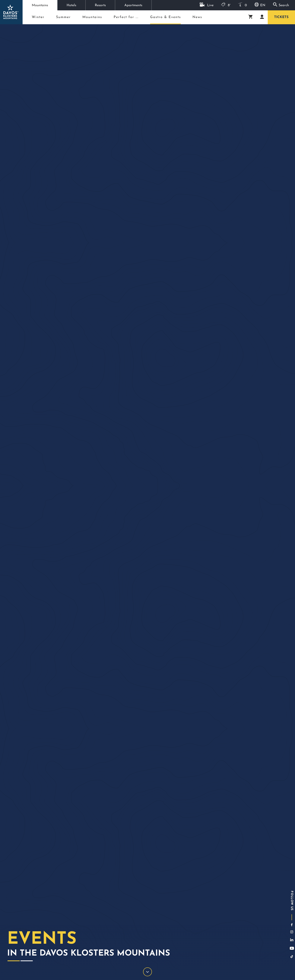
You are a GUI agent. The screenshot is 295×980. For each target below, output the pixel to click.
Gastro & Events (165, 18)
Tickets (281, 17)
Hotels (71, 5)
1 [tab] (14, 961)
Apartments (133, 5)
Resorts (100, 5)
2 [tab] (27, 961)
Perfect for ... (126, 17)
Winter (38, 17)
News (197, 17)
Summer (63, 17)
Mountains (40, 5)
